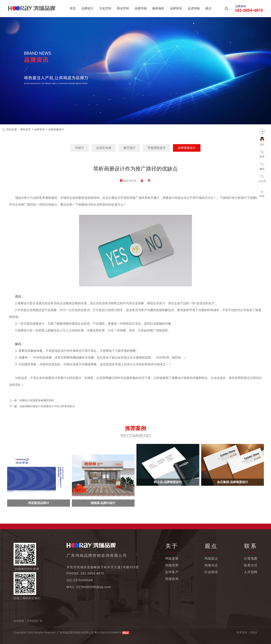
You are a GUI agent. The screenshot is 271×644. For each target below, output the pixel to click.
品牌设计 (88, 8)
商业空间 (123, 8)
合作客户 (172, 572)
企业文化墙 (104, 148)
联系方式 (251, 565)
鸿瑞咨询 (172, 579)
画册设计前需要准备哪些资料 (37, 400)
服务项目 (158, 8)
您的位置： (13, 129)
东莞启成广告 (35, 621)
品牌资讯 (176, 8)
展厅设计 (129, 148)
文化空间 (105, 8)
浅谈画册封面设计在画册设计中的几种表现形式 (47, 406)
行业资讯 (211, 572)
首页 (73, 8)
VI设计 (80, 148)
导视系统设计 (157, 148)
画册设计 (169, 198)
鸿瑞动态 (211, 565)
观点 (208, 8)
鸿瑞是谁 (172, 559)
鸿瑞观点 (211, 559)
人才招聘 (251, 572)
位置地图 (251, 559)
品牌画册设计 (56, 129)
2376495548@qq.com (94, 587)
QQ (262, 141)
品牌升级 (141, 8)
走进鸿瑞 (194, 8)
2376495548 (83, 580)
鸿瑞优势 (172, 565)
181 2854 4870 (92, 573)
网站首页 (26, 129)
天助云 (253, 633)
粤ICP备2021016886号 (108, 633)
